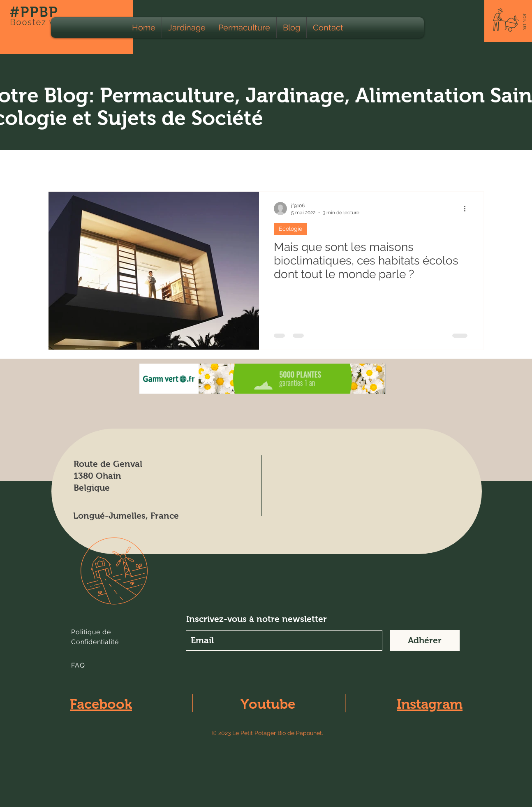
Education (414, 166)
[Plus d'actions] (467, 209)
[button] (524, 21)
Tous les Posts (70, 166)
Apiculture (261, 166)
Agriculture (168, 166)
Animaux (215, 166)
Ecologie (121, 166)
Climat (373, 166)
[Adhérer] (425, 640)
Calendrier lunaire (320, 166)
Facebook (101, 704)
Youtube (268, 704)
